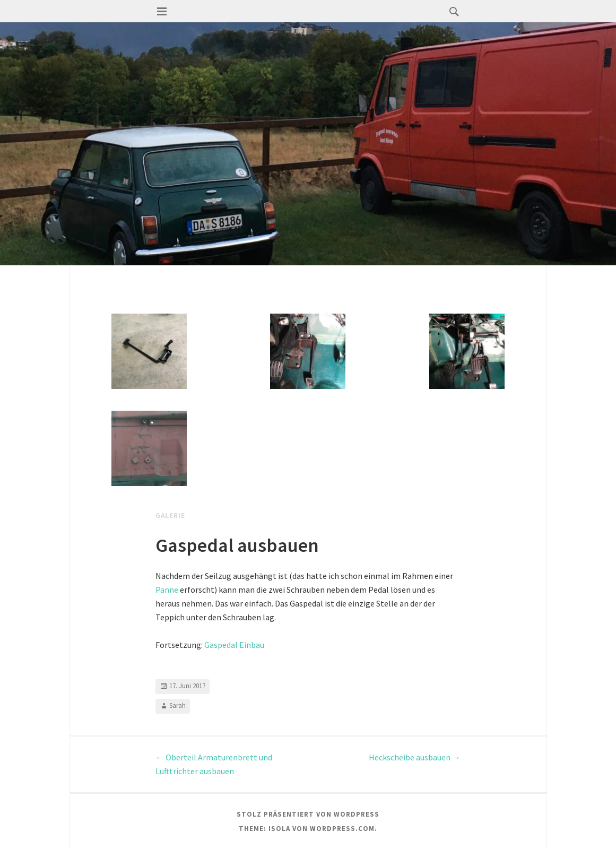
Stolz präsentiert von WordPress (308, 814)
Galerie (170, 516)
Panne (167, 590)
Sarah (177, 705)
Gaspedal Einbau (234, 645)
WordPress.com (342, 829)
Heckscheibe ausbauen (415, 757)
